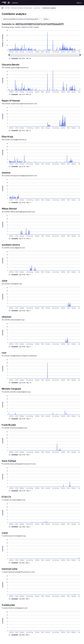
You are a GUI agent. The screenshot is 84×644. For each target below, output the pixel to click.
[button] (21, 59)
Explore (15, 3)
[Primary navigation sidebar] (3, 8)
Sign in (79, 3)
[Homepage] (6, 3)
